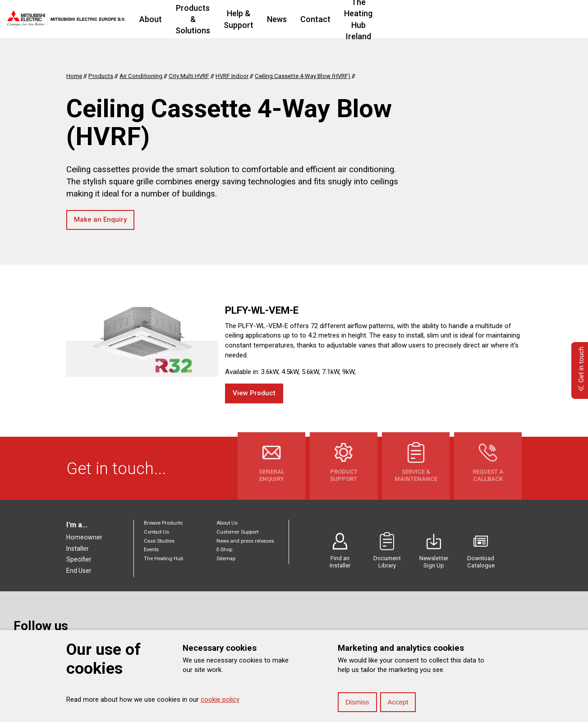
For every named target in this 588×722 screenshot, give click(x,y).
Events (151, 550)
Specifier (79, 559)
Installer (78, 548)
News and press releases (245, 541)
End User (79, 571)
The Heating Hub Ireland (471, 19)
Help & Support (308, 19)
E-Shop (224, 550)
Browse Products (163, 523)
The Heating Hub (163, 559)
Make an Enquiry (100, 219)
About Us (227, 523)
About (165, 19)
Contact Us (156, 532)
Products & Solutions (229, 19)
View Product (254, 393)
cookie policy (220, 699)
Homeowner (84, 537)
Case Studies (159, 541)
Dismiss (357, 702)
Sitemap (226, 559)
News (359, 19)
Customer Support (237, 532)
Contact (398, 19)
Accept (398, 702)
